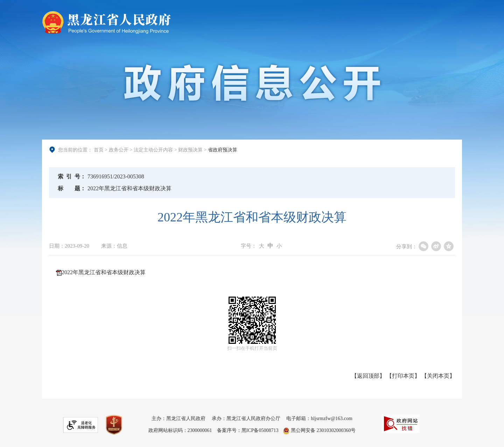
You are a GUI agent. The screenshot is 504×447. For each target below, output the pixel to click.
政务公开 (119, 150)
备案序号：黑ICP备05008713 (248, 430)
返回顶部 (368, 376)
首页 (99, 150)
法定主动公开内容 (153, 150)
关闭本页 (438, 376)
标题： (72, 188)
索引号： (72, 176)
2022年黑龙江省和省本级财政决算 (104, 272)
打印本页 (403, 376)
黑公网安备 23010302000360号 (319, 430)
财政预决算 (190, 150)
